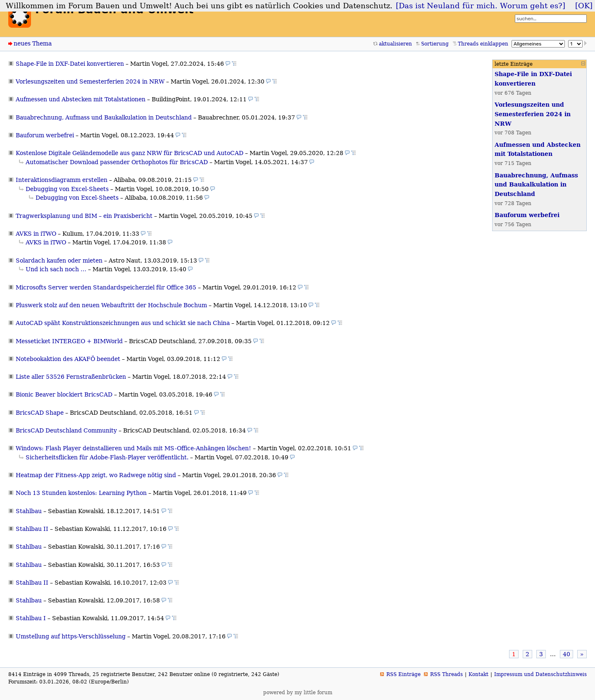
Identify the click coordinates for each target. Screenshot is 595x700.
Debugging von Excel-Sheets (67, 189)
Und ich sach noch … (56, 269)
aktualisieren (395, 44)
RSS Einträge (403, 674)
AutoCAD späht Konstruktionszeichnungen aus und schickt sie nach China (123, 323)
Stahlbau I (31, 618)
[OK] (584, 6)
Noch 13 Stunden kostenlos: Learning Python (81, 493)
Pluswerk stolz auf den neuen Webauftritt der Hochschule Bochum (111, 305)
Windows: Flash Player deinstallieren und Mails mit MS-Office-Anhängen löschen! (133, 448)
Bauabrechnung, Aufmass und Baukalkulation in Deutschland (104, 117)
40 (566, 654)
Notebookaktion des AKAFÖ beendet (68, 359)
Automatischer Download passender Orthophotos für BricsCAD (117, 162)
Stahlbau (29, 511)
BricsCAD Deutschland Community (66, 430)
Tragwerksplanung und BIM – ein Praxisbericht (84, 216)
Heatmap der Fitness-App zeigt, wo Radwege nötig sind (96, 475)
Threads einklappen (483, 44)
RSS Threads (446, 674)
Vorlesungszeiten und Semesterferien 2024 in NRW (90, 81)
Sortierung (435, 44)
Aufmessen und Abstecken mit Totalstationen (81, 99)
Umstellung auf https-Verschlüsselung (71, 636)
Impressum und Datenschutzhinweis (540, 674)
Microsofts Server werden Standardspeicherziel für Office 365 (106, 287)
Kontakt (478, 674)
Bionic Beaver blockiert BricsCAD (64, 394)
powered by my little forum (298, 693)
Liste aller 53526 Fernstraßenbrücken (71, 377)
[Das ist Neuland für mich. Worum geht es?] (481, 6)
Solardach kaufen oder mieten (59, 260)
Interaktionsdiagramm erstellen (62, 180)
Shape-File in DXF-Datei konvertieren (70, 64)
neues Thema (33, 43)
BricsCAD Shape (40, 413)
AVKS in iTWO (36, 234)
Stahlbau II (32, 529)
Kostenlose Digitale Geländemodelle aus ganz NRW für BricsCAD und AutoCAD (130, 153)
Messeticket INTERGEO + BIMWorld (69, 341)
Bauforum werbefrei (45, 135)
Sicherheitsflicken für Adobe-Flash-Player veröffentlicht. (107, 457)
